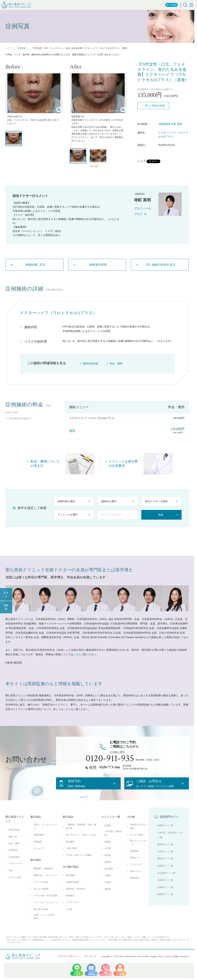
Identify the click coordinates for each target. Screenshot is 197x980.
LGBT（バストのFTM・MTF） (45, 923)
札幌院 (108, 832)
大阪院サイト (164, 887)
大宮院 (108, 855)
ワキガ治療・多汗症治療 (45, 902)
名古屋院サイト (165, 879)
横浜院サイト (164, 865)
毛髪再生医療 (72, 889)
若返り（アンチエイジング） (45, 833)
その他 (69, 916)
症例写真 (22, 48)
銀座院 (108, 848)
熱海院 (108, 868)
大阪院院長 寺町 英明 (170, 124)
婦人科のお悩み (41, 916)
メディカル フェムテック (46, 909)
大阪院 (108, 882)
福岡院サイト (164, 901)
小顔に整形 (71, 855)
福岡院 (108, 896)
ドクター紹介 (15, 884)
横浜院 (108, 862)
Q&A (11, 877)
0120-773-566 (110, 767)
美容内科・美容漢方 (76, 895)
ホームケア (39, 855)
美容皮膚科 (39, 841)
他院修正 (70, 902)
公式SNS (171, 5)
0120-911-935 (110, 758)
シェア (142, 161)
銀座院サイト (164, 851)
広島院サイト (164, 894)
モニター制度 (136, 841)
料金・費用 (14, 850)
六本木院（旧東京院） (113, 840)
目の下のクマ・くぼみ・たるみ (81, 841)
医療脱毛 (38, 848)
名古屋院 (109, 875)
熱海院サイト (164, 872)
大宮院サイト (164, 858)
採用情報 (134, 857)
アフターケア (15, 870)
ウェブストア (136, 871)
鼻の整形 (70, 848)
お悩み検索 (14, 863)
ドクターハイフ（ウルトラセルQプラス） (173, 135)
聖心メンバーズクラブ (139, 849)
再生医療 (70, 882)
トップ (8, 48)
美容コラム (135, 878)
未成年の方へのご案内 (139, 833)
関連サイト (135, 864)
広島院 (108, 889)
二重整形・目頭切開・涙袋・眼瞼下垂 (81, 833)
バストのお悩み (41, 889)
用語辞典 (134, 885)
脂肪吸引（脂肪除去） (44, 875)
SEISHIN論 (14, 836)
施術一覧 (13, 843)
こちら (77, 654)
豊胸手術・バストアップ (45, 882)
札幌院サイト (164, 832)
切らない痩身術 (41, 895)
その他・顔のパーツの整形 (79, 862)
